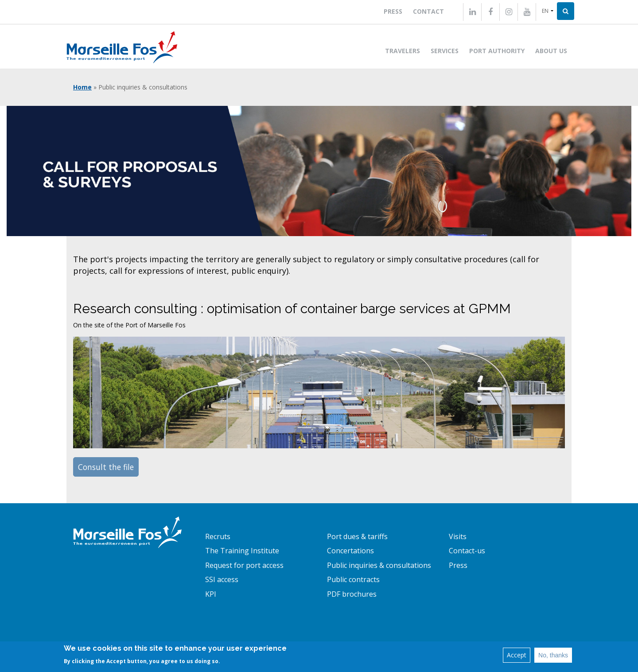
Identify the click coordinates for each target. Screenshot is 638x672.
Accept (517, 655)
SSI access (222, 579)
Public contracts (353, 579)
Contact (428, 11)
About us (551, 51)
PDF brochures (352, 594)
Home (82, 87)
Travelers (403, 51)
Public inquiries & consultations (379, 565)
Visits (458, 536)
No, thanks (553, 655)
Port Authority (497, 51)
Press (393, 11)
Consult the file (106, 467)
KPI (211, 594)
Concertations (350, 551)
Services (445, 51)
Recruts (218, 536)
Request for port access (244, 565)
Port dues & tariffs (357, 536)
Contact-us (467, 551)
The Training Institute (242, 551)
